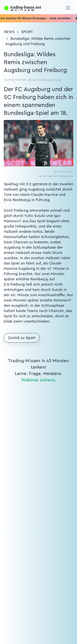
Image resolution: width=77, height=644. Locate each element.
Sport (27, 32)
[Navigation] (68, 8)
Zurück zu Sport (22, 338)
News (9, 32)
